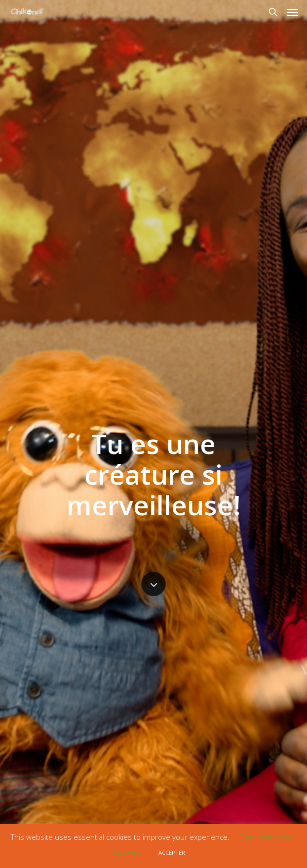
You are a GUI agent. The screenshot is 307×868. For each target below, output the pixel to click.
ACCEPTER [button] (172, 852)
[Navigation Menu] (293, 12)
